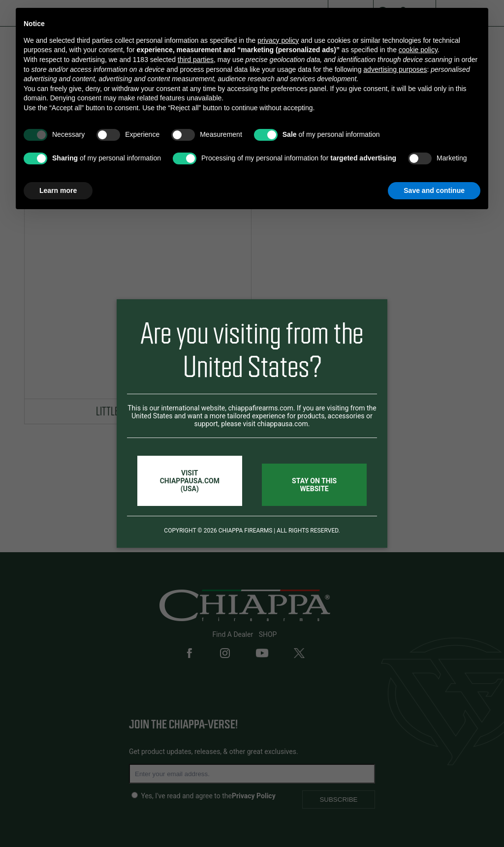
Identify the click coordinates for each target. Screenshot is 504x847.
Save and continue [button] (434, 190)
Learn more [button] (58, 190)
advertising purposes (395, 69)
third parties (196, 60)
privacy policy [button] (278, 40)
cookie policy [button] (418, 50)
